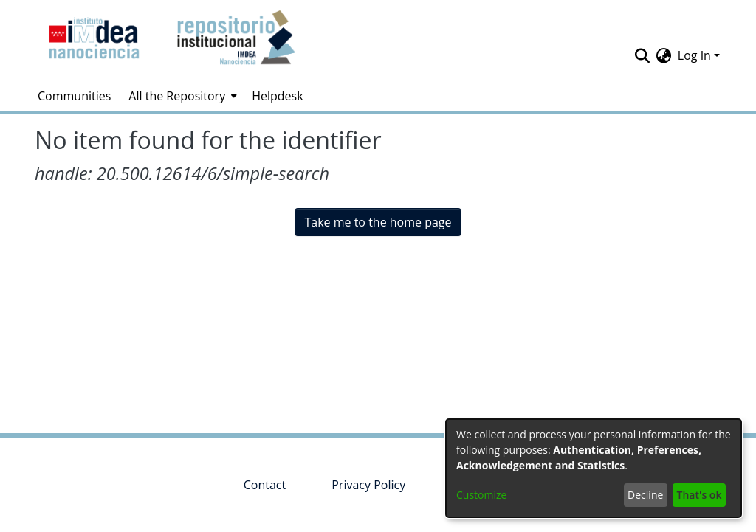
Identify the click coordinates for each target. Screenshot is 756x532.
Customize (481, 495)
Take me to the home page (378, 222)
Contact (265, 485)
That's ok (700, 495)
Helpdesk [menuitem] (277, 96)
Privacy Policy (368, 485)
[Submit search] (643, 55)
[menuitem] (181, 96)
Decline (645, 495)
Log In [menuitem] (694, 55)
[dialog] (594, 468)
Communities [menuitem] (74, 96)
